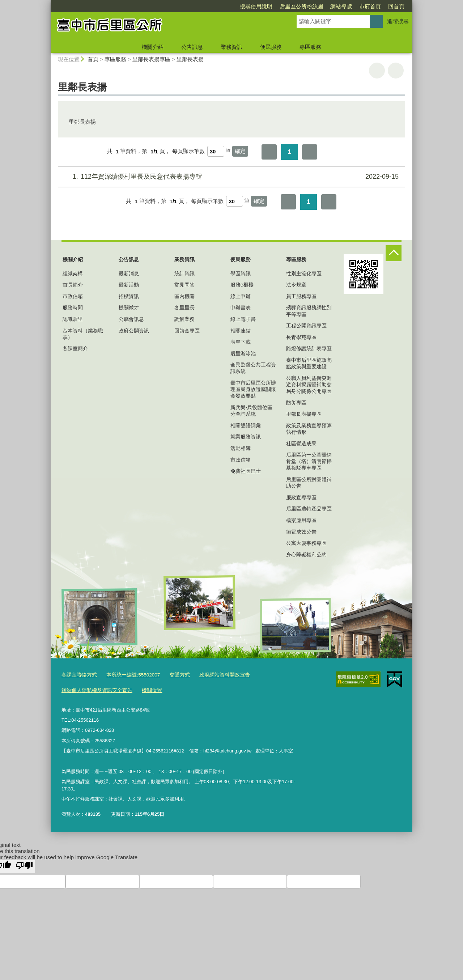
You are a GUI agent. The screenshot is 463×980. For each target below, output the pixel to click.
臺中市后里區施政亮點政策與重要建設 (309, 363)
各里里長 (184, 307)
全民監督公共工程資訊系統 (253, 368)
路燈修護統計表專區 (309, 348)
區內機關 (184, 296)
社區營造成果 (301, 444)
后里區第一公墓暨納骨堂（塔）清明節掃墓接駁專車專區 (309, 461)
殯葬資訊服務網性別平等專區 (309, 311)
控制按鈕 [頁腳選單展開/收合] (394, 253)
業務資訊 (231, 47)
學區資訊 (241, 273)
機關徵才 (129, 307)
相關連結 (241, 331)
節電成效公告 (301, 532)
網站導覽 (300, 6)
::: (48, 3)
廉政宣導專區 (301, 497)
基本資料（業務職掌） (83, 334)
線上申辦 (241, 296)
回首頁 (355, 6)
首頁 (93, 59)
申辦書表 (241, 307)
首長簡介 (73, 285)
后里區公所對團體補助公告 (309, 483)
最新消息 (129, 273)
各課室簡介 (75, 348)
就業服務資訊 (246, 437)
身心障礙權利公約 (306, 555)
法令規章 (296, 285)
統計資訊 (184, 273)
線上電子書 (243, 319)
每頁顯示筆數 (188, 151)
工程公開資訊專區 (306, 326)
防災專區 (296, 403)
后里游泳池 (243, 353)
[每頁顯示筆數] (216, 151)
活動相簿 (241, 448)
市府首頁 (328, 6)
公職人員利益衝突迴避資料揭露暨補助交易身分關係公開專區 (309, 385)
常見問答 (184, 285)
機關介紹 (153, 47)
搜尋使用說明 (214, 6)
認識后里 (73, 319)
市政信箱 (73, 296)
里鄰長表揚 (190, 59)
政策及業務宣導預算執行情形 (309, 429)
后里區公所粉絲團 (260, 6)
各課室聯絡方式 (78, 675)
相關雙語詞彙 (246, 425)
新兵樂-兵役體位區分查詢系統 (252, 411)
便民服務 (271, 47)
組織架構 (73, 273)
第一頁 (269, 152)
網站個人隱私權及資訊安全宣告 (94, 690)
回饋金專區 (187, 331)
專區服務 (310, 47)
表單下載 (241, 342)
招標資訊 (129, 296)
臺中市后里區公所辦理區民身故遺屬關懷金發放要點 (253, 389)
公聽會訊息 (131, 319)
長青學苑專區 (301, 337)
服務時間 (73, 307)
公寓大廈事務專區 (306, 543)
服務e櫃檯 (242, 285)
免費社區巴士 (246, 471)
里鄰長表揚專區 (151, 59)
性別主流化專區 (304, 273)
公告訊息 (192, 47)
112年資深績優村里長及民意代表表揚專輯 (231, 177)
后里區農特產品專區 (309, 509)
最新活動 (129, 285)
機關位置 (146, 690)
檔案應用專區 (301, 520)
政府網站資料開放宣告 (216, 675)
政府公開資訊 (134, 331)
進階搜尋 (398, 21)
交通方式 (173, 675)
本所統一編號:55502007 (129, 675)
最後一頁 (310, 152)
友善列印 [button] (377, 71)
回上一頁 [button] (396, 71)
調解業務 (184, 319)
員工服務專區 (301, 296)
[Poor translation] (24, 866)
